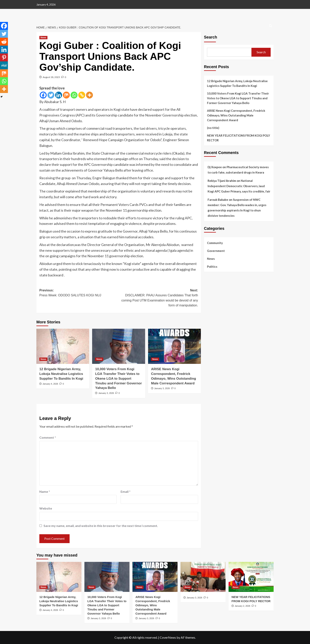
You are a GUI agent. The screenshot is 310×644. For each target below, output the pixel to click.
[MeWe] (4, 65)
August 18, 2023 (51, 77)
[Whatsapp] (74, 95)
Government (216, 251)
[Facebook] (43, 95)
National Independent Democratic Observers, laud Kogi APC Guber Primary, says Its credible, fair (239, 186)
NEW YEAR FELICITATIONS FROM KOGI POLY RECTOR (239, 138)
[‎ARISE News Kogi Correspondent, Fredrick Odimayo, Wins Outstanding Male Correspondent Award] (174, 346)
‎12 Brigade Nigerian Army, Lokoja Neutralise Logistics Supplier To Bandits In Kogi (61, 374)
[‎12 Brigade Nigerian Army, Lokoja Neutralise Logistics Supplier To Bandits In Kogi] (63, 346)
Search (211, 37)
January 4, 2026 (50, 384)
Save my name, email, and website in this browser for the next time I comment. (101, 526)
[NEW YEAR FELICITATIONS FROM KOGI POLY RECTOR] (251, 577)
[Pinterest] (4, 57)
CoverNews (168, 637)
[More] (89, 95)
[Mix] (66, 95)
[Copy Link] (82, 95)
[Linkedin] (59, 95)
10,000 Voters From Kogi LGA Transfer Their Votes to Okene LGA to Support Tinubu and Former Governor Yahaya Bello (118, 378)
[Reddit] (4, 42)
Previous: (79, 293)
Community (215, 243)
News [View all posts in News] (43, 38)
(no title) (213, 128)
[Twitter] (51, 95)
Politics (212, 267)
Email (126, 491)
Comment (48, 437)
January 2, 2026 (242, 606)
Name (45, 491)
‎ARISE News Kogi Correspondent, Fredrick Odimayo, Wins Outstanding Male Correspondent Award (236, 115)
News (211, 259)
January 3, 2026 (106, 393)
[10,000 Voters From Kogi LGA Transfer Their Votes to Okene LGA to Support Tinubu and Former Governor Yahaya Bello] (119, 346)
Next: (158, 298)
